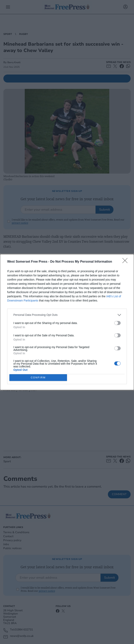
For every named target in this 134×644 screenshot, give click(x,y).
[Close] (126, 262)
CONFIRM (38, 377)
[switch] (117, 323)
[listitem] (67, 315)
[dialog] (67, 322)
